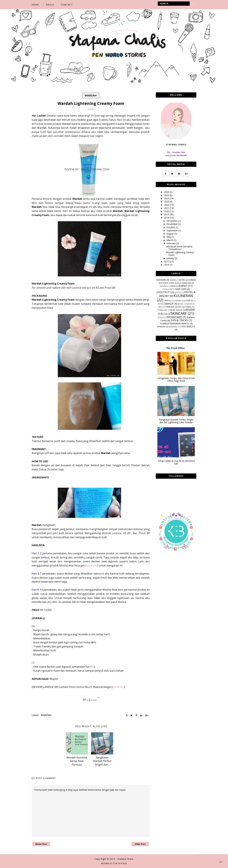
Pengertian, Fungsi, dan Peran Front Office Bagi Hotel (176, 380)
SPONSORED (174, 317)
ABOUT (50, 5)
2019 (167, 214)
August (170, 234)
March (170, 240)
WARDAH (91, 96)
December (172, 221)
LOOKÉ (187, 301)
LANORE (178, 301)
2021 (167, 208)
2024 (167, 198)
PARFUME (170, 307)
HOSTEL (178, 292)
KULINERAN (183, 296)
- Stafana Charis (125, 859)
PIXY (179, 307)
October (171, 227)
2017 (167, 261)
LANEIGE (168, 301)
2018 (167, 218)
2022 (167, 205)
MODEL (181, 304)
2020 (167, 211)
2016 (167, 265)
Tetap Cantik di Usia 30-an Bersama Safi (176, 462)
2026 (167, 192)
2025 (167, 195)
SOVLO (161, 317)
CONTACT (67, 5)
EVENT (183, 286)
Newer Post (41, 844)
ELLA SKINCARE (184, 283)
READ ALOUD (176, 310)
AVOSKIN (161, 280)
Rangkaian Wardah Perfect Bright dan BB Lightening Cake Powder (176, 421)
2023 (167, 202)
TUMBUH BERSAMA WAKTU (174, 323)
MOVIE (189, 304)
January (171, 258)
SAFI (165, 314)
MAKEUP (169, 304)
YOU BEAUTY (188, 326)
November (172, 224)
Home (35, 5)
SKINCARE (179, 313)
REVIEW (190, 310)
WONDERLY (174, 327)
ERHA (173, 286)
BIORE (182, 280)
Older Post (140, 844)
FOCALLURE (167, 289)
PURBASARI (162, 310)
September (173, 230)
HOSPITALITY (164, 292)
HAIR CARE (181, 289)
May (169, 237)
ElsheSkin (164, 286)
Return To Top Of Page (114, 863)
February (171, 243)
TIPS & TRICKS (179, 320)
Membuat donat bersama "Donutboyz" (179, 248)
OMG (160, 307)
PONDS (188, 307)
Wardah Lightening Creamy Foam (180, 254)
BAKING (173, 280)
